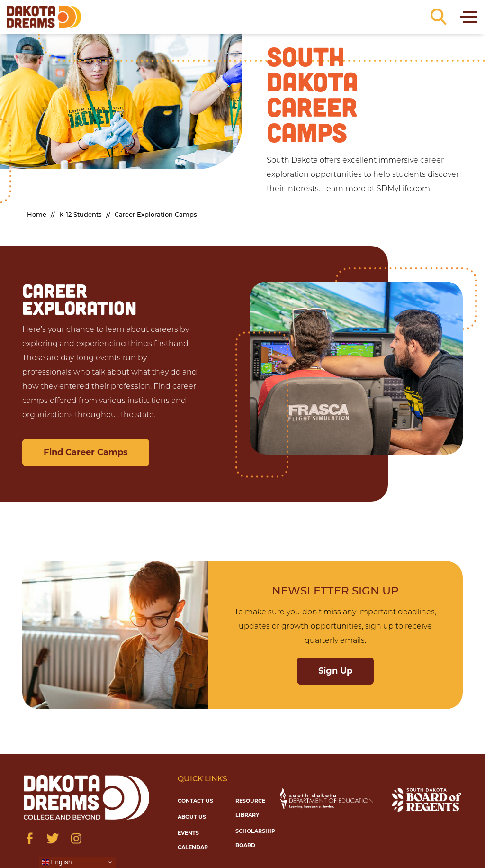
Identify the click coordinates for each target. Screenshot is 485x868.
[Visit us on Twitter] (53, 838)
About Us (192, 817)
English (57, 862)
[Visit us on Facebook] (30, 838)
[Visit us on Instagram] (76, 838)
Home (37, 215)
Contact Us (195, 801)
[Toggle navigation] (468, 17)
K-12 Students (81, 215)
